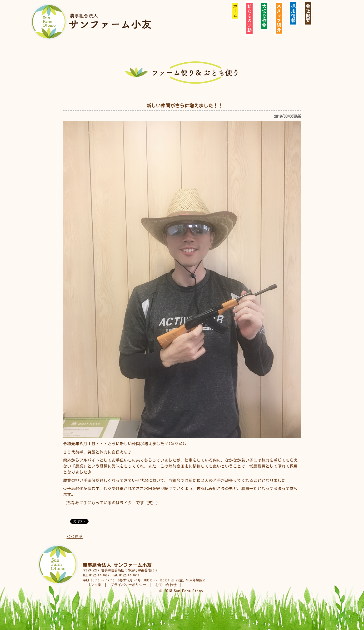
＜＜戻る (75, 537)
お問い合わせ (166, 585)
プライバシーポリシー (128, 585)
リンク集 (94, 585)
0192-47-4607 (99, 575)
